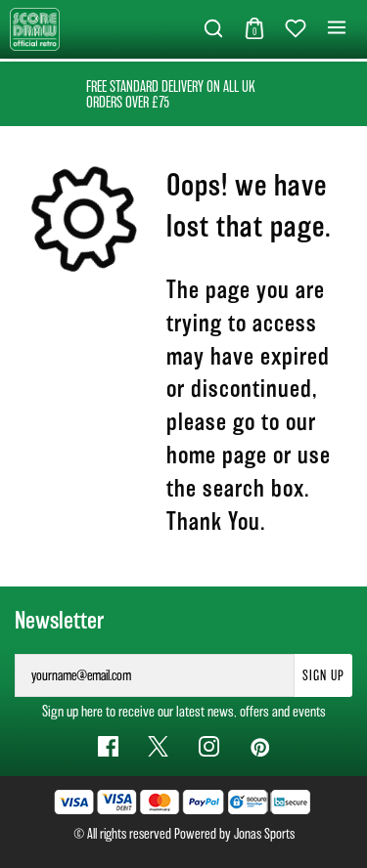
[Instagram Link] (209, 746)
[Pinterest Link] (259, 746)
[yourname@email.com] (155, 675)
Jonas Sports (264, 834)
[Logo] (35, 28)
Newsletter (59, 621)
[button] (213, 29)
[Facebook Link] (108, 746)
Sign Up (323, 675)
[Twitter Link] (158, 746)
